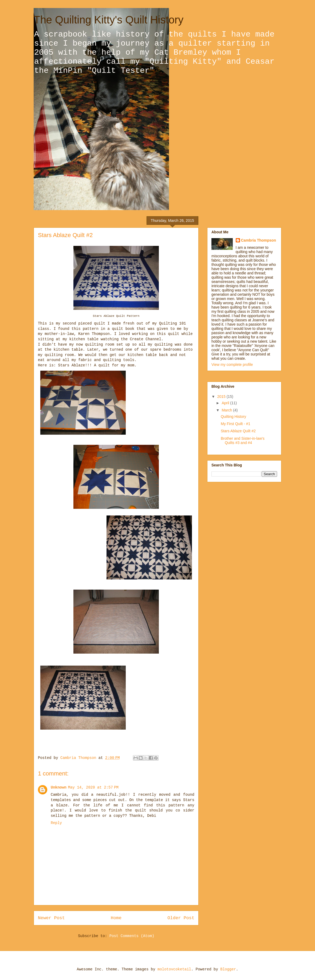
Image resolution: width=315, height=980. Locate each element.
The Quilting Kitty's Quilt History (109, 20)
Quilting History (233, 417)
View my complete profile (232, 365)
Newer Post (51, 918)
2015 (222, 397)
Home (116, 918)
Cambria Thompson (259, 240)
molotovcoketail (174, 969)
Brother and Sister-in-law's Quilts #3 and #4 (243, 441)
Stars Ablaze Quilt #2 (238, 431)
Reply (56, 823)
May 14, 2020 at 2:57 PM (93, 787)
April (226, 403)
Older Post (181, 918)
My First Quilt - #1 (235, 424)
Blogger (228, 969)
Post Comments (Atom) (132, 936)
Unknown (59, 787)
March (227, 410)
